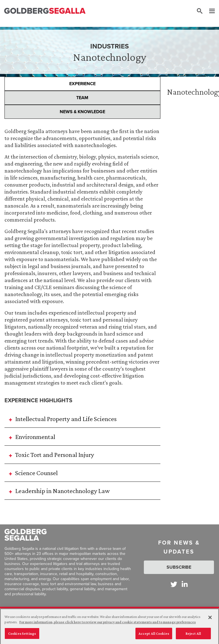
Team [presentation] (82, 98)
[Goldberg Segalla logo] (45, 11)
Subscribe (179, 567)
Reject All (193, 637)
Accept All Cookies (154, 637)
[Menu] (209, 11)
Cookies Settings (22, 637)
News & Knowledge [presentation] (82, 112)
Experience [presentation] (82, 84)
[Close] (210, 621)
